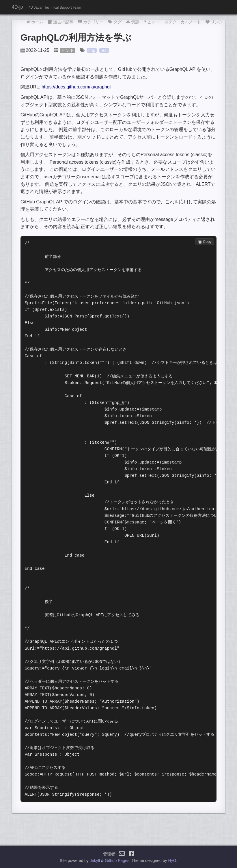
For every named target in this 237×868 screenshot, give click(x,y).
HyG (172, 861)
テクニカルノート (182, 22)
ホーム (35, 22)
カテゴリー (91, 22)
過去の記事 (61, 22)
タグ (115, 22)
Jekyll (95, 861)
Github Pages (117, 861)
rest (104, 50)
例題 (133, 22)
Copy (205, 242)
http (92, 50)
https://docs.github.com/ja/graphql (76, 87)
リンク (214, 22)
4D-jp (17, 7)
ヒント (152, 22)
